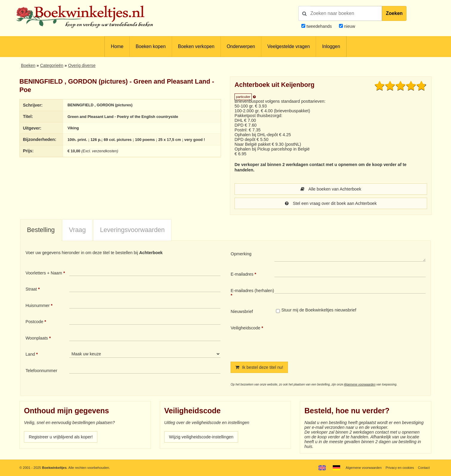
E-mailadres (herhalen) (252, 291)
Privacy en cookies (400, 468)
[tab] (41, 230)
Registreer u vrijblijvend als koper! (61, 437)
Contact (424, 468)
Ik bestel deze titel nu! (259, 367)
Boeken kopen (151, 46)
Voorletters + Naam (44, 273)
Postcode (34, 322)
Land (30, 354)
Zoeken (394, 13)
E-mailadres (242, 274)
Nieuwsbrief (242, 311)
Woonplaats (37, 338)
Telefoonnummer (41, 371)
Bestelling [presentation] (41, 230)
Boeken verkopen (196, 46)
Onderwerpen (241, 46)
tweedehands (319, 26)
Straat (31, 289)
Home (117, 46)
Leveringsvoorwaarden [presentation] (132, 230)
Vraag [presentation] (77, 230)
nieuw (349, 26)
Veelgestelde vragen (289, 46)
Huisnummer (37, 305)
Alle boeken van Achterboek (331, 189)
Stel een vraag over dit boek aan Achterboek (331, 203)
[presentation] (324, 339)
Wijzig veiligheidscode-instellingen (201, 437)
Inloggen (331, 46)
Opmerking (241, 254)
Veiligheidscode (245, 328)
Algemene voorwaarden (360, 384)
